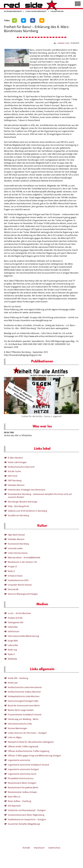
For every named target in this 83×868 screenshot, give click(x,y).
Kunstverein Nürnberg (18, 544)
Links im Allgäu (15, 737)
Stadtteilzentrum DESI (18, 580)
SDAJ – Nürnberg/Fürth (19, 506)
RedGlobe (12, 659)
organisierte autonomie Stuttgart (23, 769)
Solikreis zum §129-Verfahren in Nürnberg (27, 511)
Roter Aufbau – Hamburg (20, 801)
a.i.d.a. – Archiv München (19, 613)
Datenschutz (54, 848)
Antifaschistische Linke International (25, 687)
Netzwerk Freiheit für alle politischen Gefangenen (31, 742)
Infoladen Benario (16, 485)
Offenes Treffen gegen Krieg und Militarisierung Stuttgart (35, 756)
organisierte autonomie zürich (22, 774)
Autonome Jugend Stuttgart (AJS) (23, 701)
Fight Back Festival (16, 535)
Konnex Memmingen (18, 728)
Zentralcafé (13, 589)
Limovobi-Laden (15, 548)
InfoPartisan (14, 631)
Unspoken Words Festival (20, 585)
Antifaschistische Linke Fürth (21, 467)
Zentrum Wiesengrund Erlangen (23, 594)
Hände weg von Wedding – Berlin (23, 719)
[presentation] (7, 392)
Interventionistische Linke (20, 724)
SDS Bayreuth (14, 806)
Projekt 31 (13, 567)
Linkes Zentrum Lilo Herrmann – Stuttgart (27, 733)
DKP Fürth (13, 476)
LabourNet (13, 645)
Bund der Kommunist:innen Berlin (24, 706)
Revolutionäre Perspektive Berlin (23, 788)
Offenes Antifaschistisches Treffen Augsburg (29, 751)
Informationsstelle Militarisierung (23, 636)
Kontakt (26, 848)
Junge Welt (13, 641)
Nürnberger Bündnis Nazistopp (23, 502)
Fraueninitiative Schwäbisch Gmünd (25, 715)
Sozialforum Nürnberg (18, 515)
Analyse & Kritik (15, 618)
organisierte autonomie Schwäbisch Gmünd (28, 765)
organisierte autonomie (19, 760)
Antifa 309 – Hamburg (18, 678)
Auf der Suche (14, 471)
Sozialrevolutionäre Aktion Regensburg (26, 815)
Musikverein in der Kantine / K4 (22, 562)
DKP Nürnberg (15, 481)
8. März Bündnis (15, 458)
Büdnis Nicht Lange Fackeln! (21, 710)
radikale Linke (63, 43)
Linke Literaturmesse (18, 553)
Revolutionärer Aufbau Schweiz (22, 792)
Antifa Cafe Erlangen (17, 462)
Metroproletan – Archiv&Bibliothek (24, 558)
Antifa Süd (13, 683)
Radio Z (11, 571)
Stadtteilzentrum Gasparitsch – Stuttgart (27, 819)
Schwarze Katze (15, 576)
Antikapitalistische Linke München (24, 696)
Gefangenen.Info (16, 622)
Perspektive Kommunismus (21, 778)
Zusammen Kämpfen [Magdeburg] (24, 824)
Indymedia (13, 627)
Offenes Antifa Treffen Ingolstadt (23, 747)
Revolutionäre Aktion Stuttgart (22, 783)
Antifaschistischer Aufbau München (24, 692)
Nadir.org (12, 650)
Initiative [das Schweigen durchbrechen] (27, 490)
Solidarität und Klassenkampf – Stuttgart (27, 810)
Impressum (39, 848)
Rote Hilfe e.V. (14, 797)
